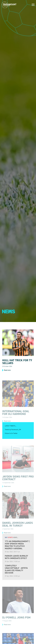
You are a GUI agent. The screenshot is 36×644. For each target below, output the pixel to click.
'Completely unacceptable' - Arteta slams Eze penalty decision (16, 569)
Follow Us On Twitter (11, 433)
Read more (7, 370)
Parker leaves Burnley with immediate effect (16, 557)
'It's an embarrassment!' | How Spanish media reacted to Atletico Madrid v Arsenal (17, 545)
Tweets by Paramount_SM (13, 430)
